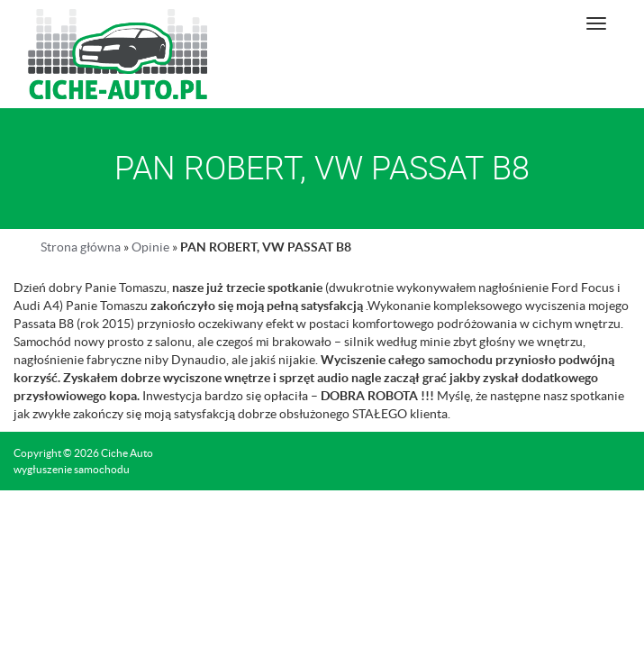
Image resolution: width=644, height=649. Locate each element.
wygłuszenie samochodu (72, 469)
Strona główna (81, 247)
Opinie (150, 247)
